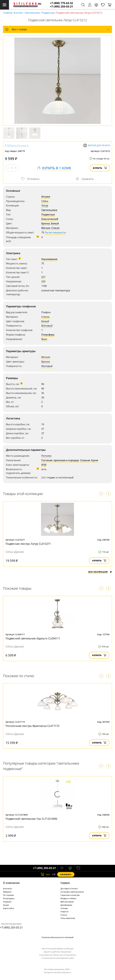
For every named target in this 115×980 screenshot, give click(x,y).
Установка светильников (72, 892)
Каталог (19, 13)
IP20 (44, 465)
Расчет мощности (55, 232)
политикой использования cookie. (58, 958)
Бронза (46, 223)
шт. (46, 874)
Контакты (7, 888)
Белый (55, 223)
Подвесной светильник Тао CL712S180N (31, 819)
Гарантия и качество (70, 895)
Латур (45, 205)
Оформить (66, 874)
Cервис (65, 883)
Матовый (47, 326)
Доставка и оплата (69, 888)
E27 (43, 277)
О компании (11, 883)
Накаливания (49, 259)
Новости (64, 912)
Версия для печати (97, 145)
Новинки (7, 902)
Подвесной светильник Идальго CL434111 (33, 638)
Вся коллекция (100, 572)
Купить (100, 168)
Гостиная (47, 460)
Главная (8, 13)
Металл (46, 228)
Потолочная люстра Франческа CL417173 (32, 726)
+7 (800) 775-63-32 (61, 3)
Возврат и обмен (68, 898)
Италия (22, 146)
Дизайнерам (66, 905)
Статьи (64, 915)
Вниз (44, 339)
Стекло (55, 228)
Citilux (10, 145)
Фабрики (7, 892)
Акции (6, 905)
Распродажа (9, 898)
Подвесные (48, 13)
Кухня (95, 460)
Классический (50, 219)
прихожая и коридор (66, 460)
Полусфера (48, 335)
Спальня (85, 460)
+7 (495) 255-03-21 (61, 7)
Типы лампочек (68, 918)
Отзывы (64, 908)
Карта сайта (8, 908)
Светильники (32, 13)
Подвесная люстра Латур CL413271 (28, 544)
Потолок (46, 456)
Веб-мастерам (67, 902)
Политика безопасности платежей (57, 937)
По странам (8, 895)
